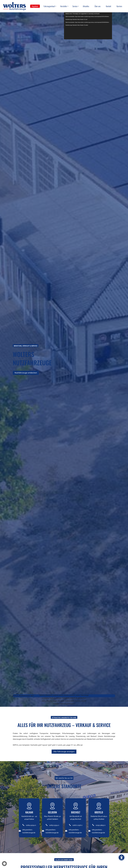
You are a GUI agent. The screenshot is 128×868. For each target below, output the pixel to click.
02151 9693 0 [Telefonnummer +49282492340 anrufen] (101, 825)
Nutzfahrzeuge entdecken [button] (26, 373)
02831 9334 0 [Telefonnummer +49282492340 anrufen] (54, 825)
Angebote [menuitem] (35, 6)
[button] (4, 864)
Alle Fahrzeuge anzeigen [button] (64, 752)
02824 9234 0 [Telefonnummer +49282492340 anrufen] (31, 825)
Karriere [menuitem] (119, 6)
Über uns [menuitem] (97, 6)
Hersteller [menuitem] (64, 6)
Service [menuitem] (75, 6)
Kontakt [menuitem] (109, 6)
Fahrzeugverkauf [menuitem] (49, 6)
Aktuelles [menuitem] (86, 6)
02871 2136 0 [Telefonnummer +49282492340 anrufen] (77, 825)
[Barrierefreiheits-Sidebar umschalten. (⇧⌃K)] (121, 857)
